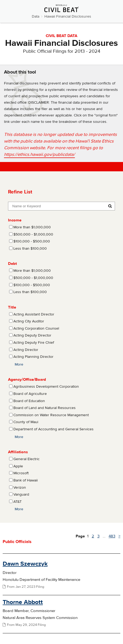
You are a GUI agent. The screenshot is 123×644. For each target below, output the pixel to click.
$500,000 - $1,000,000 (33, 234)
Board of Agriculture (30, 394)
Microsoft (21, 473)
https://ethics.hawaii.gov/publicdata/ (39, 155)
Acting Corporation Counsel (36, 329)
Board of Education (29, 401)
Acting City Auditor (29, 321)
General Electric (26, 459)
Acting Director (26, 350)
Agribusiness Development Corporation (46, 387)
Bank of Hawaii (26, 480)
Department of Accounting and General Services (53, 429)
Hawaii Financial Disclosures (68, 17)
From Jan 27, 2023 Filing (23, 587)
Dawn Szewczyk (25, 564)
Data (36, 17)
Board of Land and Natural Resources (45, 408)
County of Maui (26, 422)
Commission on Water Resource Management (51, 415)
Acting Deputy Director (32, 335)
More (19, 364)
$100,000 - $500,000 (32, 241)
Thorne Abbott (23, 602)
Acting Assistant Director (34, 314)
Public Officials (17, 542)
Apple (18, 466)
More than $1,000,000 (32, 227)
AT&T (18, 502)
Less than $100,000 (30, 249)
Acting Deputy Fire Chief (34, 343)
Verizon (20, 488)
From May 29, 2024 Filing (24, 625)
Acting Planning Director (33, 357)
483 (112, 536)
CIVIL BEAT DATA (61, 36)
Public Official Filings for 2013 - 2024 (62, 51)
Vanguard (21, 495)
